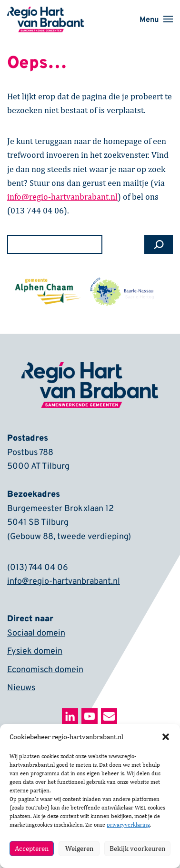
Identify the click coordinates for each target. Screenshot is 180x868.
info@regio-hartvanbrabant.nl (64, 582)
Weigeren (79, 848)
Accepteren (32, 848)
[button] (166, 737)
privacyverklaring (128, 825)
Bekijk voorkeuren (137, 848)
